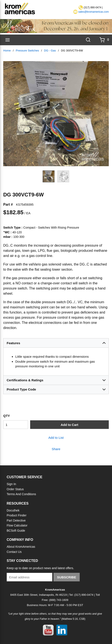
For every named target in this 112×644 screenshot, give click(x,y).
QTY (7, 416)
